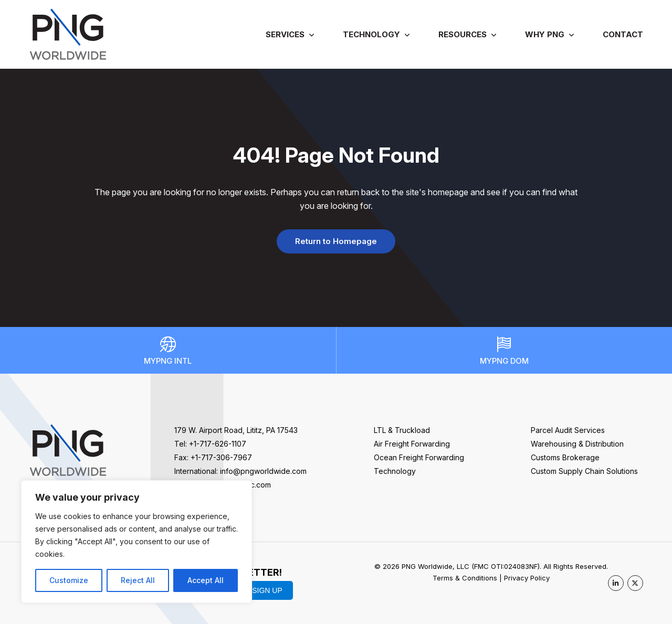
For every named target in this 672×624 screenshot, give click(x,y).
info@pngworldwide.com (263, 471)
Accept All (206, 580)
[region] (136, 542)
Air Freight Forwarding (412, 444)
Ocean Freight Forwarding (419, 457)
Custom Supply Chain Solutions (584, 471)
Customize (69, 580)
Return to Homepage (336, 241)
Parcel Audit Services (568, 430)
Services (285, 34)
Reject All (138, 580)
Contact (623, 34)
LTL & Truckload (402, 430)
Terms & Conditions (465, 578)
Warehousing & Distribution (577, 444)
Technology (371, 34)
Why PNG (545, 34)
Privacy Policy (527, 578)
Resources (463, 34)
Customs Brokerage (565, 457)
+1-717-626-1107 (218, 444)
